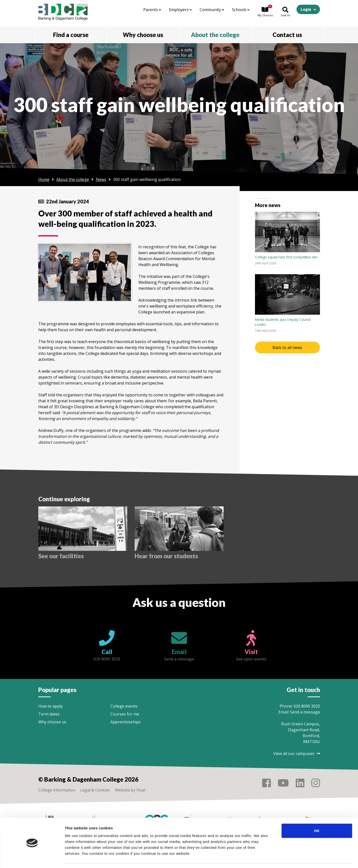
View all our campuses (297, 753)
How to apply (51, 706)
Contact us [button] (287, 35)
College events (124, 706)
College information (57, 790)
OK (317, 816)
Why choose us (52, 722)
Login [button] (306, 9)
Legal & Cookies (95, 790)
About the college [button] (215, 35)
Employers (180, 10)
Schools (241, 10)
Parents (152, 10)
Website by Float (130, 790)
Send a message (305, 712)
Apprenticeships (126, 722)
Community (212, 10)
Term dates (49, 714)
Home (44, 179)
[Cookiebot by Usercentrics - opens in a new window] (32, 858)
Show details (259, 858)
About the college (73, 179)
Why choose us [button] (143, 35)
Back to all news (287, 347)
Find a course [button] (71, 35)
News (101, 179)
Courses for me (125, 714)
